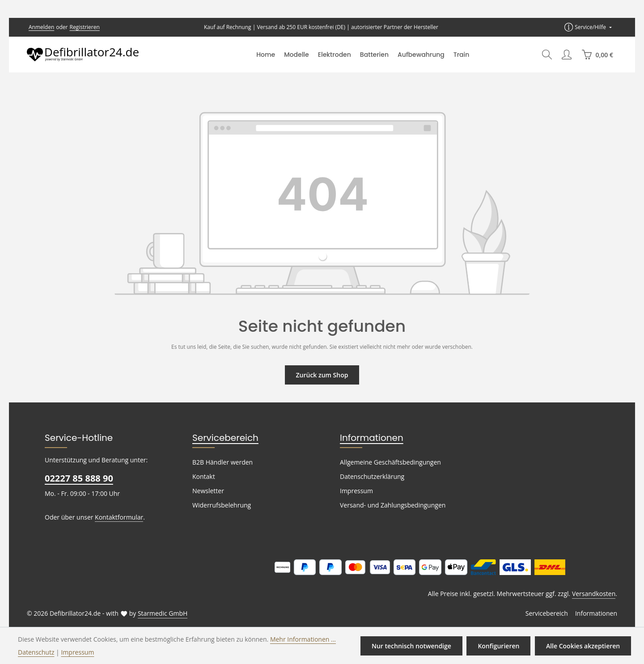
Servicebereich (222, 438)
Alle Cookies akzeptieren (583, 646)
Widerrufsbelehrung (220, 505)
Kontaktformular (114, 517)
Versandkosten (595, 594)
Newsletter (207, 491)
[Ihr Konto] (567, 55)
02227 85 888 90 (78, 478)
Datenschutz (35, 652)
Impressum (355, 491)
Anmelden (41, 27)
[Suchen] (547, 55)
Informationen (367, 438)
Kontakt (203, 477)
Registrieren (82, 27)
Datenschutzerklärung (370, 477)
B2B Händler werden (221, 462)
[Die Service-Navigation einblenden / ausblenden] (589, 27)
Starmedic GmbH (156, 613)
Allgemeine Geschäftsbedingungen (388, 462)
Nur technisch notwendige (414, 646)
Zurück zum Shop (322, 375)
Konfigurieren (500, 646)
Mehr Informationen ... (290, 639)
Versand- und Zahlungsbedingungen (390, 505)
